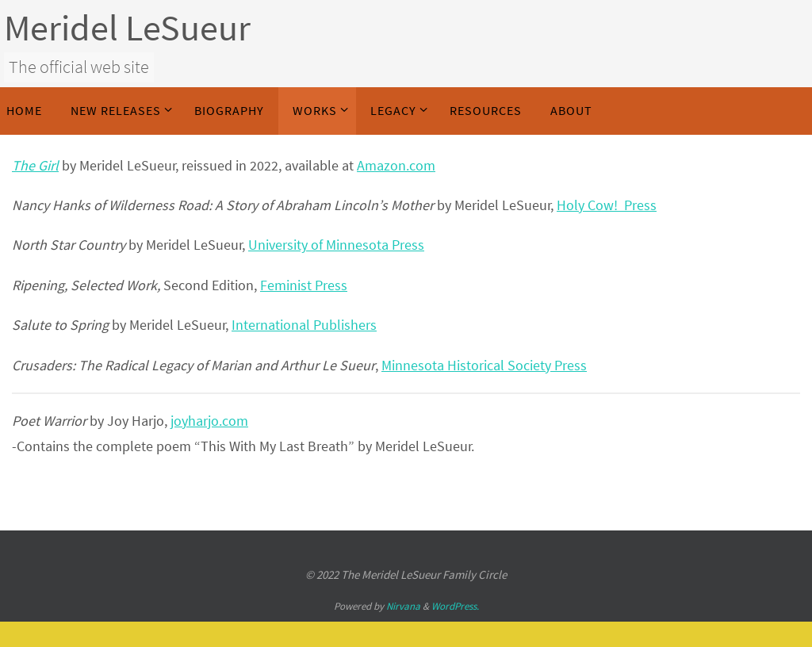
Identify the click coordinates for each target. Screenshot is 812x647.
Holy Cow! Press (607, 205)
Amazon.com (396, 165)
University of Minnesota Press (336, 245)
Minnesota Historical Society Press (484, 365)
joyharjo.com (209, 421)
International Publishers (304, 325)
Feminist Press (304, 285)
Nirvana (403, 606)
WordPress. (455, 606)
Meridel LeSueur (127, 28)
